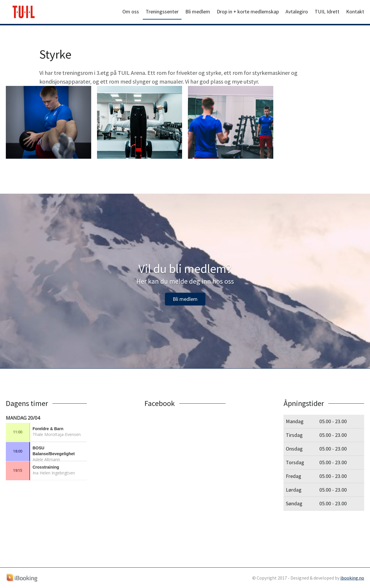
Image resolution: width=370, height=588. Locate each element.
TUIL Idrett (327, 12)
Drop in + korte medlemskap (248, 12)
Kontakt (355, 12)
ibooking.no (352, 578)
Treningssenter (162, 12)
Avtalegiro (297, 12)
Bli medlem (198, 12)
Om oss (131, 12)
